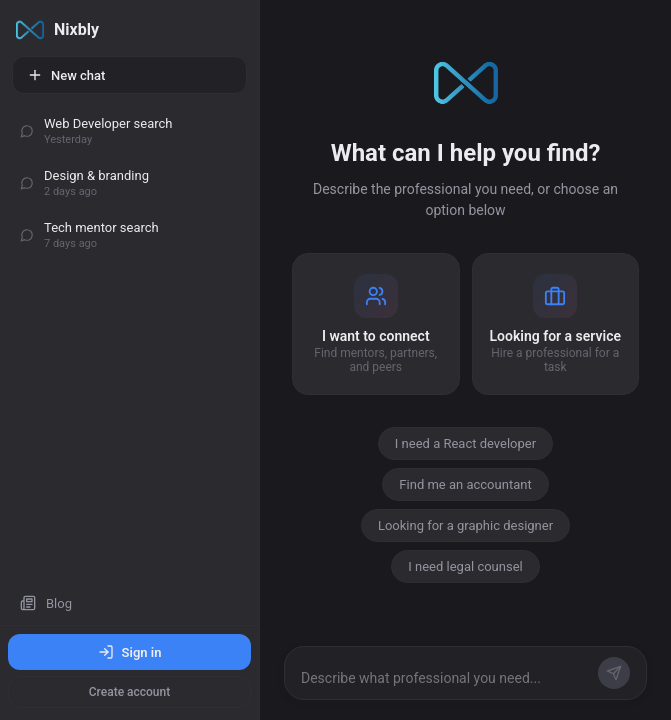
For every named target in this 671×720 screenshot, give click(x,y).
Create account (129, 692)
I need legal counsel (465, 566)
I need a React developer (465, 443)
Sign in (130, 652)
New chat (66, 75)
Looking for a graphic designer (465, 525)
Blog (46, 603)
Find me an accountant (465, 484)
